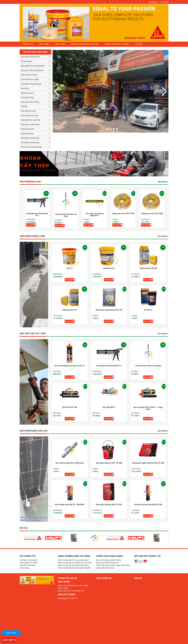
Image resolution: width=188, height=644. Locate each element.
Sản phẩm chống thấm (30, 57)
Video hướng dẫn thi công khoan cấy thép (75, 563)
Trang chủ (153, 2)
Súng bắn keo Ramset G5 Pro (43, 215)
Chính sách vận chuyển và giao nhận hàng (113, 565)
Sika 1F (70, 268)
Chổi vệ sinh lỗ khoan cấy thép (72, 215)
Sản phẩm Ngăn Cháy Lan (33, 431)
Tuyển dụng (24, 568)
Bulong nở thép (27, 133)
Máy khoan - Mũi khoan (30, 124)
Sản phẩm (60, 44)
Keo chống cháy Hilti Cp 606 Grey (70, 463)
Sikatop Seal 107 (70, 310)
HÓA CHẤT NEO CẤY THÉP (33, 334)
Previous (164, 91)
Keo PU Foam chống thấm (32, 147)
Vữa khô (24, 106)
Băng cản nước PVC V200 (158, 214)
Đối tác (24, 528)
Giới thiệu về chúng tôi (28, 560)
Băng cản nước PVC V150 (129, 214)
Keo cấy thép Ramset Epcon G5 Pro (70, 366)
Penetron (148, 310)
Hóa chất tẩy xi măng (30, 116)
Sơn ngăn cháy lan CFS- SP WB (109, 463)
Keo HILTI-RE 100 (70, 407)
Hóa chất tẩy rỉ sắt (28, 111)
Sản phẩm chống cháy (30, 138)
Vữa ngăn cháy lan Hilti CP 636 (109, 505)
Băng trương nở (27, 93)
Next (57, 91)
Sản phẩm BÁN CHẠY (30, 182)
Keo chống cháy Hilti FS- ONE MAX (70, 505)
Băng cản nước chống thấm (32, 70)
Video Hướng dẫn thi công (85, 44)
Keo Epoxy (25, 88)
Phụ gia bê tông (27, 97)
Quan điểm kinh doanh (29, 563)
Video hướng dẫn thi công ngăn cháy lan (74, 568)
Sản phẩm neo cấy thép (31, 120)
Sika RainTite (109, 268)
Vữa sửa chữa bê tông (30, 102)
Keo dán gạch (26, 61)
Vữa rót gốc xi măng (29, 75)
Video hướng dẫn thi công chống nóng (73, 565)
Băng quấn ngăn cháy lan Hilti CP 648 (148, 463)
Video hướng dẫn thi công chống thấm (73, 560)
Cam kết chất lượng (28, 565)
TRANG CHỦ (28, 44)
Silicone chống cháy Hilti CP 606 (148, 505)
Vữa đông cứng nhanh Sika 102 (109, 310)
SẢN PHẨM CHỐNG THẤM (32, 236)
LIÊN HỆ (139, 44)
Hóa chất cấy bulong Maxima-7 (100, 215)
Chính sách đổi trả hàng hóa (107, 563)
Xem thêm (163, 182)
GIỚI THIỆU (44, 44)
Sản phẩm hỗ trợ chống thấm (33, 66)
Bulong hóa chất (28, 129)
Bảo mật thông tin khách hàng (108, 560)
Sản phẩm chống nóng (30, 142)
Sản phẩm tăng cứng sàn (31, 84)
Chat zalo (11, 633)
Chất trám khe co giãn (30, 79)
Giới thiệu (165, 2)
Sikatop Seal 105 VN (148, 268)
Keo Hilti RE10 (109, 407)
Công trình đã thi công (117, 44)
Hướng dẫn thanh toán (105, 568)
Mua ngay (36, 225)
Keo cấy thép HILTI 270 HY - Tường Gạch (148, 408)
